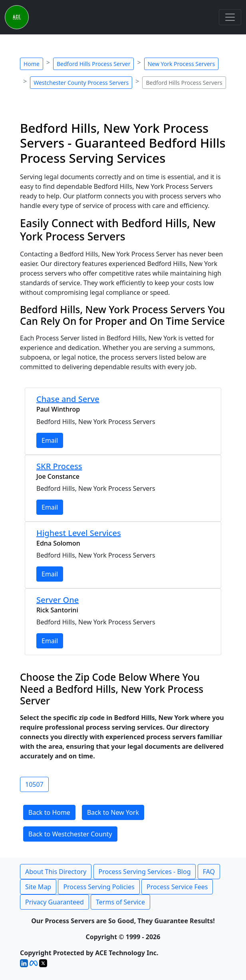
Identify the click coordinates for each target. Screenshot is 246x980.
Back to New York (113, 812)
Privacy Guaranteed (55, 902)
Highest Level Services (79, 533)
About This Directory (56, 872)
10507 (34, 784)
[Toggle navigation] (230, 17)
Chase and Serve (68, 399)
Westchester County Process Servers (81, 83)
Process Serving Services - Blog (145, 872)
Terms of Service (120, 902)
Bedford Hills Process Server (93, 64)
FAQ (209, 872)
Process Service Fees (177, 887)
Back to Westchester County (70, 834)
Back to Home (49, 812)
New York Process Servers (181, 64)
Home (32, 64)
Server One (58, 600)
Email (50, 440)
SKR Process (59, 466)
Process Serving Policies (99, 887)
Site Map (38, 887)
